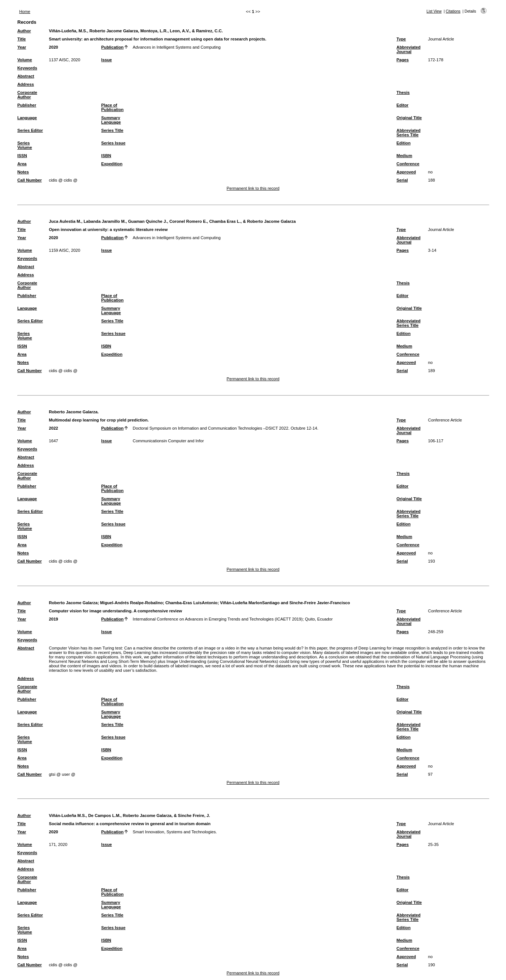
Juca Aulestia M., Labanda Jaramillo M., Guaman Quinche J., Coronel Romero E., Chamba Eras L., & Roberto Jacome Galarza (172, 221)
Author (24, 31)
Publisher (27, 105)
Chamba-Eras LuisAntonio (191, 603)
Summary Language (111, 120)
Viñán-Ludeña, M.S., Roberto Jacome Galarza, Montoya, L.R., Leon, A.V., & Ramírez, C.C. (136, 31)
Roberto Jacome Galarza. (74, 412)
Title (22, 39)
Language (27, 118)
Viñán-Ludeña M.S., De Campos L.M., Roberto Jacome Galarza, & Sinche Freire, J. (129, 815)
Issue (107, 60)
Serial (402, 180)
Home (25, 12)
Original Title (409, 118)
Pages (403, 60)
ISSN (22, 156)
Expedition (112, 164)
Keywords (27, 68)
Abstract (26, 76)
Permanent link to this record (253, 188)
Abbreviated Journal (409, 49)
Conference (408, 164)
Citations (453, 11)
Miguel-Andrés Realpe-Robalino (132, 603)
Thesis (403, 92)
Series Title (112, 130)
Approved (406, 172)
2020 (54, 47)
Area (22, 164)
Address (26, 84)
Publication (112, 47)
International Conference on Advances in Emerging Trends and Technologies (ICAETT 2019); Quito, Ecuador (233, 619)
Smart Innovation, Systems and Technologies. (175, 832)
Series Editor (30, 130)
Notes (23, 172)
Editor (402, 105)
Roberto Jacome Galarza (73, 603)
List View (434, 11)
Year (22, 47)
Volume (25, 60)
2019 (54, 619)
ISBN (106, 156)
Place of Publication (112, 107)
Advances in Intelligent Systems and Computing (177, 47)
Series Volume (25, 145)
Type (401, 39)
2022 (54, 428)
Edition (404, 143)
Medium (404, 156)
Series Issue (113, 143)
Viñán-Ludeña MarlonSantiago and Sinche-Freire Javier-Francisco (285, 603)
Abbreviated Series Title (409, 133)
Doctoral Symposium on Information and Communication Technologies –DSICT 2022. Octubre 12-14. (226, 428)
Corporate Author (27, 95)
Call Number (30, 180)
